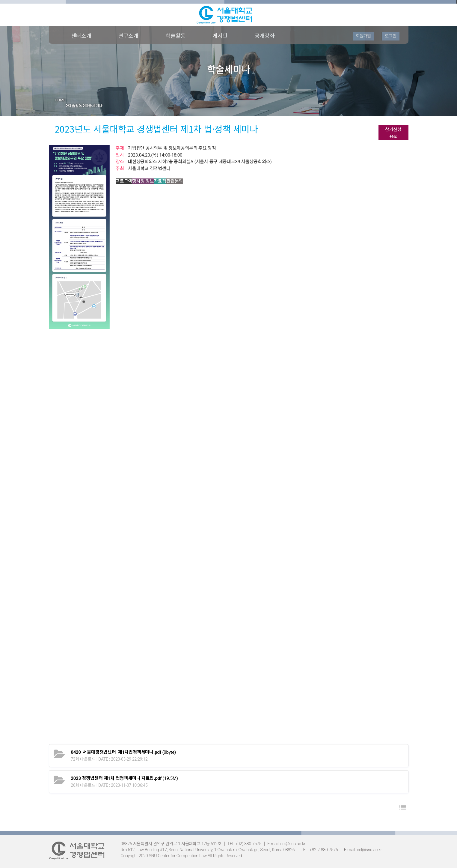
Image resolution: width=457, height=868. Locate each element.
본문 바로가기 (0, 0)
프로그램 (124, 181)
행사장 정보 (143, 181)
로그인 (390, 36)
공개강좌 (265, 36)
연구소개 (128, 36)
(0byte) (123, 752)
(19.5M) (124, 778)
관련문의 (175, 181)
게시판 (220, 36)
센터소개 (81, 36)
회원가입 (363, 36)
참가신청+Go (393, 133)
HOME (60, 100)
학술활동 (175, 36)
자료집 (160, 181)
